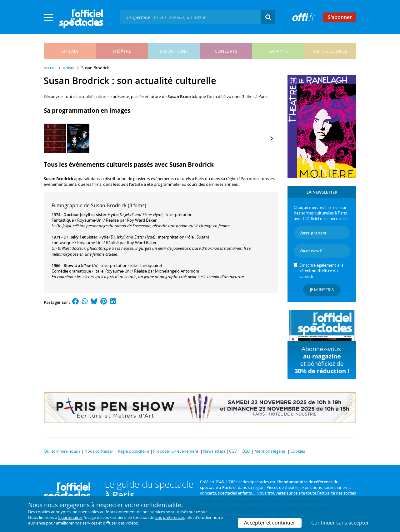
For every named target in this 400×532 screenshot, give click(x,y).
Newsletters (214, 451)
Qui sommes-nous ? (62, 451)
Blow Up (72, 265)
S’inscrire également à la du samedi (321, 271)
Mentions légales (270, 451)
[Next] (271, 138)
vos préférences (170, 517)
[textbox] (190, 17)
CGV (233, 451)
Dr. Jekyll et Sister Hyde (86, 237)
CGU (246, 451)
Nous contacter (99, 451)
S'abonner (340, 17)
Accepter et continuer (270, 523)
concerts (226, 51)
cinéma (70, 51)
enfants (278, 51)
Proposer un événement (176, 451)
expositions (174, 51)
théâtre (122, 51)
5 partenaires (70, 517)
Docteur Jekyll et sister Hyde (90, 214)
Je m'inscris (322, 290)
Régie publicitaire (134, 451)
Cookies (298, 451)
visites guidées (330, 51)
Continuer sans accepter (340, 523)
